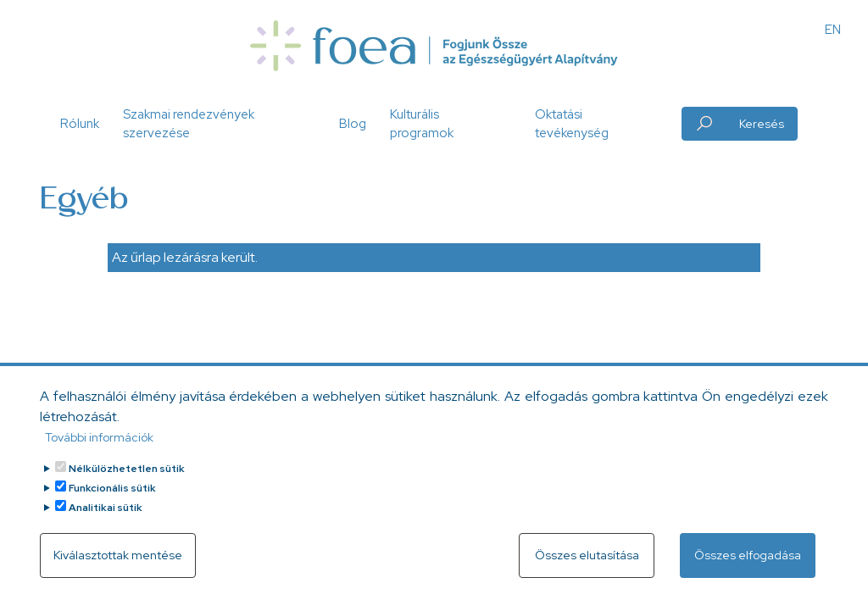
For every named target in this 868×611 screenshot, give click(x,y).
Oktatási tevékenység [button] (572, 124)
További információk (99, 447)
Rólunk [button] (80, 124)
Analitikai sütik (106, 518)
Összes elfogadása (748, 565)
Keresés (762, 124)
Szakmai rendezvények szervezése (189, 124)
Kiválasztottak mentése (118, 565)
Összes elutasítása (587, 565)
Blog (353, 124)
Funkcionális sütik (112, 498)
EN (833, 30)
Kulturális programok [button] (422, 124)
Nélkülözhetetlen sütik (127, 479)
